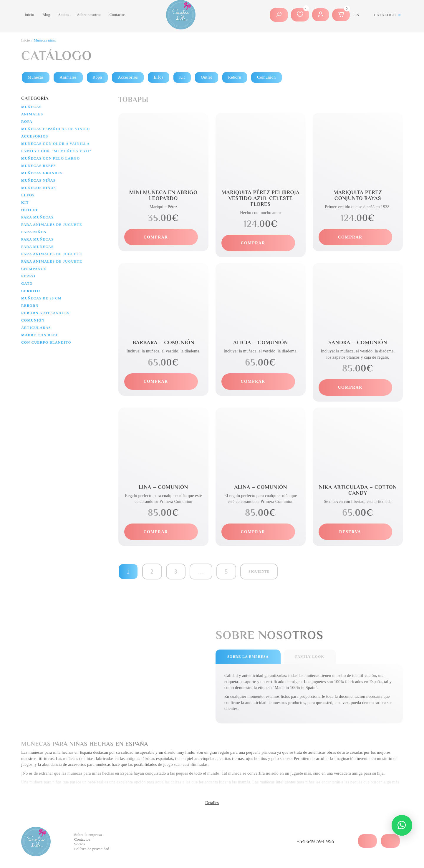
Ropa (97, 77)
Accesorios (128, 77)
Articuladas (36, 328)
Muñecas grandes (42, 173)
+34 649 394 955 (316, 842)
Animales (68, 77)
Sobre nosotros (89, 15)
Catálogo (385, 15)
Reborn (235, 77)
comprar (156, 237)
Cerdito (31, 291)
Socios (64, 15)
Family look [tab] (310, 657)
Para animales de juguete (52, 225)
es (357, 15)
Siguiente (259, 572)
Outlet (206, 77)
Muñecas (36, 77)
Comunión (266, 77)
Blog (46, 15)
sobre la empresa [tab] (248, 657)
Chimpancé (34, 269)
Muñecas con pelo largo (50, 158)
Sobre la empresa (88, 835)
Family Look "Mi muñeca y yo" (56, 151)
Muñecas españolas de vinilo (56, 129)
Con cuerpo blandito (46, 342)
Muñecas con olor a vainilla (56, 144)
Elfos (158, 77)
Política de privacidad (92, 849)
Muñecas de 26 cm (42, 298)
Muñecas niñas (38, 180)
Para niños (34, 232)
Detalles (212, 803)
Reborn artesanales (45, 313)
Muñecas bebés (39, 166)
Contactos (117, 15)
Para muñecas (37, 217)
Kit (182, 77)
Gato (27, 284)
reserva (350, 532)
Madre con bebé (40, 335)
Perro (28, 276)
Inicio (29, 15)
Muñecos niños (39, 188)
